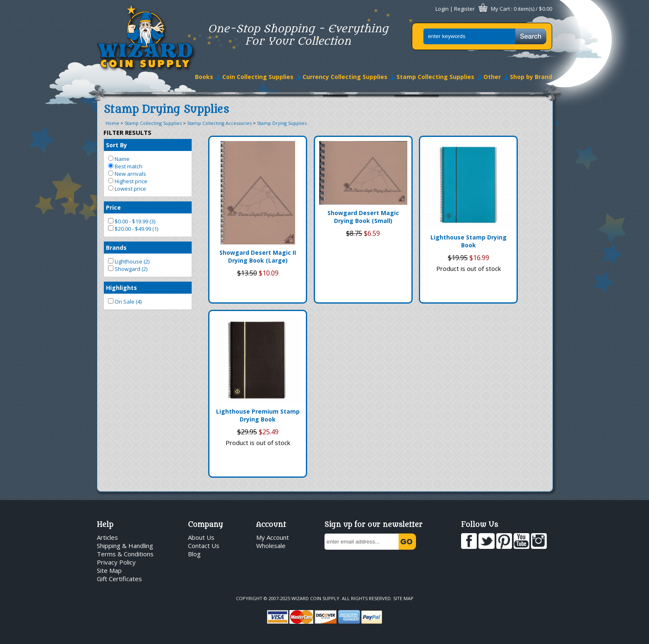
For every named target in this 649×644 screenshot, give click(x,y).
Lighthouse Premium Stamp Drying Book (258, 415)
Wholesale (271, 546)
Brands (116, 248)
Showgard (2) (128, 269)
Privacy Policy (116, 562)
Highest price (128, 181)
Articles (107, 537)
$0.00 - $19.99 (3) (132, 221)
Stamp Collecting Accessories (219, 123)
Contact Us (204, 546)
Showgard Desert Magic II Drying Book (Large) (258, 256)
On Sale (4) (125, 302)
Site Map (109, 570)
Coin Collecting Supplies (258, 77)
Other (492, 77)
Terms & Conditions (125, 554)
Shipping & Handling (125, 546)
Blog (194, 554)
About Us (201, 537)
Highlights (121, 288)
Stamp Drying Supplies (282, 123)
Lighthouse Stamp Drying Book (469, 241)
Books (204, 77)
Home (112, 123)
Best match (125, 166)
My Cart (500, 9)
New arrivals (127, 174)
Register (464, 9)
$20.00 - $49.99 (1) (133, 229)
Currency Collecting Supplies (345, 77)
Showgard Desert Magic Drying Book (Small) (363, 217)
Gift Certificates (119, 579)
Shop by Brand (531, 77)
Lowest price (127, 189)
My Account (273, 537)
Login (442, 9)
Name (119, 159)
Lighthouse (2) (129, 261)
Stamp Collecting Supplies (435, 77)
